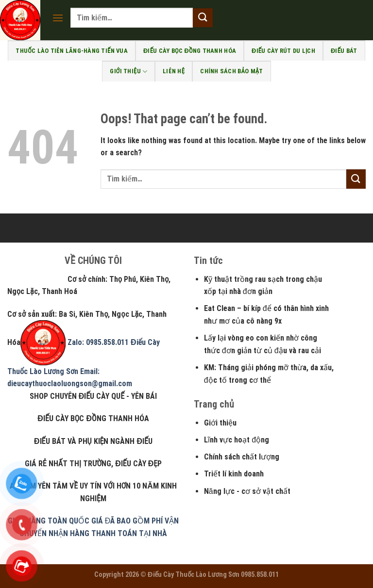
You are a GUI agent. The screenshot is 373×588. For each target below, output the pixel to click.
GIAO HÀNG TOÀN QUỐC (49, 521)
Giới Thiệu (128, 72)
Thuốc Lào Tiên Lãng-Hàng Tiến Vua (72, 51)
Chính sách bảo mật (231, 71)
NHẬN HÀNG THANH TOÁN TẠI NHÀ (108, 533)
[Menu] (58, 18)
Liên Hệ (174, 71)
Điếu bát (344, 51)
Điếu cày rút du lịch (283, 51)
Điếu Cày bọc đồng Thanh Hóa (190, 51)
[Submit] (203, 18)
